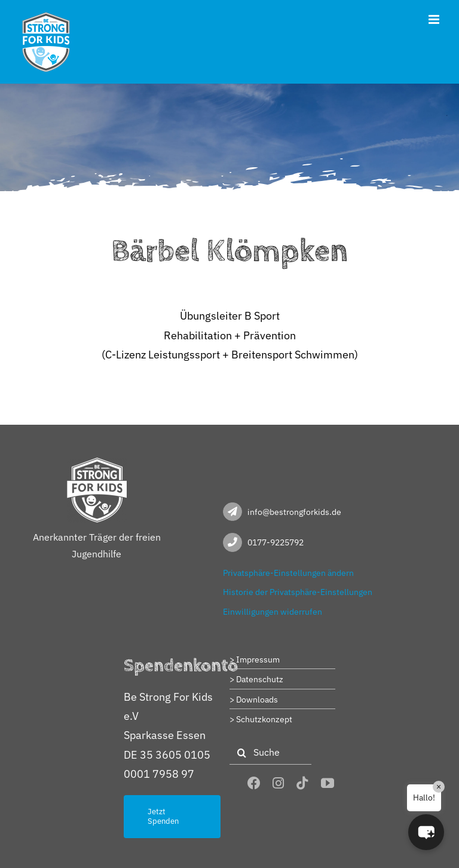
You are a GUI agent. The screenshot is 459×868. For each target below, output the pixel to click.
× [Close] (439, 787)
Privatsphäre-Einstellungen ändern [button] (288, 573)
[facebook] (254, 783)
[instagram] (278, 783)
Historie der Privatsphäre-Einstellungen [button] (298, 592)
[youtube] (328, 783)
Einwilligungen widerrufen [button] (273, 612)
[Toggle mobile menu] (435, 19)
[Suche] (270, 753)
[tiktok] (302, 783)
